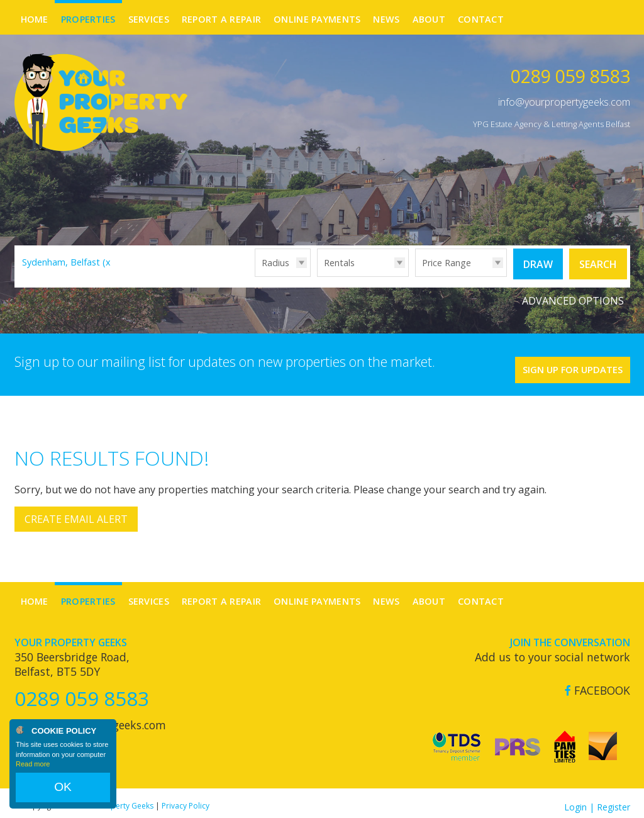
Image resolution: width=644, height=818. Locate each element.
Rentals (339, 263)
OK (63, 793)
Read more (33, 776)
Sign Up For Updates (555, 358)
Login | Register (597, 799)
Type (317, 276)
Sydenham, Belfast (68, 262)
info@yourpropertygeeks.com (564, 102)
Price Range (447, 263)
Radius (275, 263)
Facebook (597, 682)
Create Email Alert (76, 512)
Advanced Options (573, 296)
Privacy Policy (186, 798)
